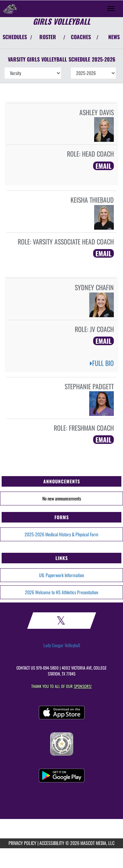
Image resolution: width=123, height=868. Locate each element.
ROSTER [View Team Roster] (48, 37)
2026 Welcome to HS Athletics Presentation (61, 592)
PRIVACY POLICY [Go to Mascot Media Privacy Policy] (22, 843)
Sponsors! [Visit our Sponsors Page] (83, 686)
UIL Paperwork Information (61, 575)
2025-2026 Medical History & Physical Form (61, 534)
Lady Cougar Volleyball (62, 645)
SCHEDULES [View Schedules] (15, 37)
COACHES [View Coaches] (81, 37)
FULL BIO (102, 363)
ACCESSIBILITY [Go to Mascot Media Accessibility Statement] (52, 843)
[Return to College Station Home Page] (10, 9)
